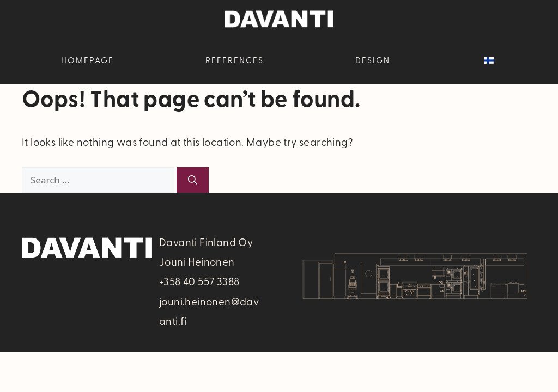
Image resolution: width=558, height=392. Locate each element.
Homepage (87, 60)
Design (373, 60)
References (235, 60)
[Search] (193, 180)
